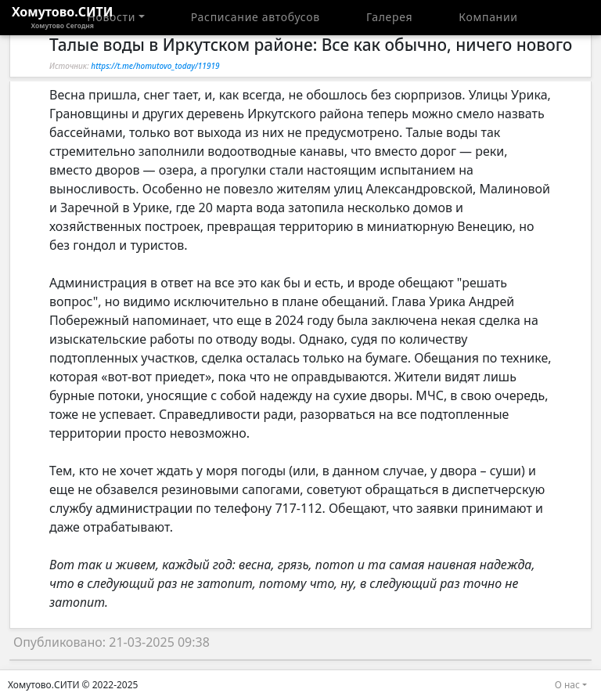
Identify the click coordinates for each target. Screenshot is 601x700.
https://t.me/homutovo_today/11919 (155, 66)
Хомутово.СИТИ (63, 17)
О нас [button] (567, 685)
